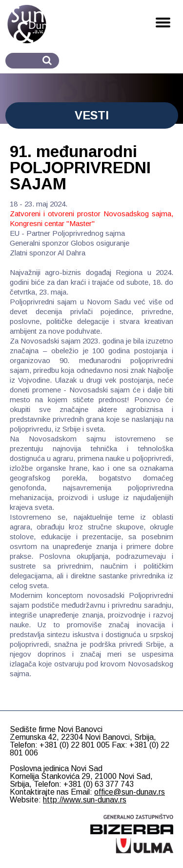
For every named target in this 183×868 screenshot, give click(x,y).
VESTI (92, 115)
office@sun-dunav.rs (130, 792)
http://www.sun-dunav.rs (85, 800)
